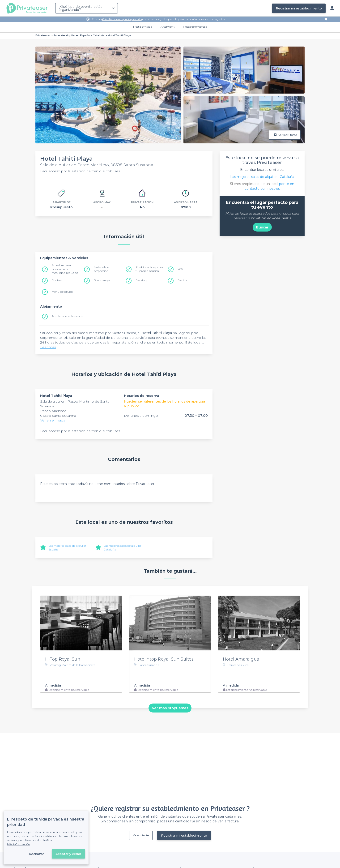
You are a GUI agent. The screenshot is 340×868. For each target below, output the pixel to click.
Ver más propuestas (170, 708)
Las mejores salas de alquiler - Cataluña (262, 177)
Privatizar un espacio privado (122, 19)
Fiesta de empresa (195, 27)
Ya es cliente (141, 835)
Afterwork (168, 27)
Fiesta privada (143, 27)
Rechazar (36, 854)
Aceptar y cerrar (68, 854)
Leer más (48, 347)
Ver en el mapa (53, 420)
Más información (19, 844)
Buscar (262, 227)
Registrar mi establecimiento (299, 8)
